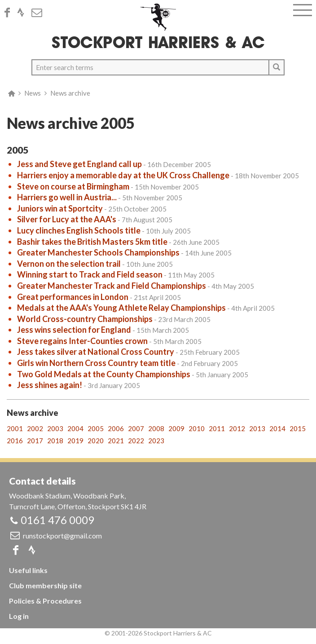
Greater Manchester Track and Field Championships (112, 286)
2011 (217, 428)
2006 (116, 428)
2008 (156, 428)
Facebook (10, 13)
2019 (75, 441)
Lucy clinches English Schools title (79, 230)
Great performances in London (73, 297)
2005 (96, 428)
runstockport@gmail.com (62, 536)
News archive (70, 93)
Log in (19, 616)
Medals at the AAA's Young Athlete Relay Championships (121, 308)
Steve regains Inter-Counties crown (82, 341)
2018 (55, 441)
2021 (116, 441)
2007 (136, 428)
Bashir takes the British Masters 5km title (92, 242)
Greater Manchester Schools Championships (98, 252)
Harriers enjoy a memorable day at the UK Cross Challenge (123, 175)
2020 (96, 441)
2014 (277, 428)
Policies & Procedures (45, 601)
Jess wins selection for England (74, 330)
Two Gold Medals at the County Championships (104, 374)
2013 (257, 428)
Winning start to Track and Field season (90, 274)
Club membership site (45, 585)
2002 (35, 428)
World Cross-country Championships (85, 319)
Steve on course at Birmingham (73, 186)
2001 (15, 428)
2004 (75, 428)
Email (39, 13)
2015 (298, 428)
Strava (23, 13)
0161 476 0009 (57, 520)
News (33, 93)
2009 (176, 428)
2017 (35, 441)
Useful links (28, 570)
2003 (55, 428)
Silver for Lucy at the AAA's (67, 219)
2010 (197, 428)
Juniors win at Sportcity (60, 208)
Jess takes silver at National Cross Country (96, 352)
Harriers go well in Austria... (67, 197)
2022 (136, 441)
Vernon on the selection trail (69, 264)
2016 (15, 441)
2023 (156, 441)
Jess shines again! (50, 385)
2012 (237, 428)
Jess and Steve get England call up (79, 164)
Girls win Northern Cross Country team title (96, 363)
